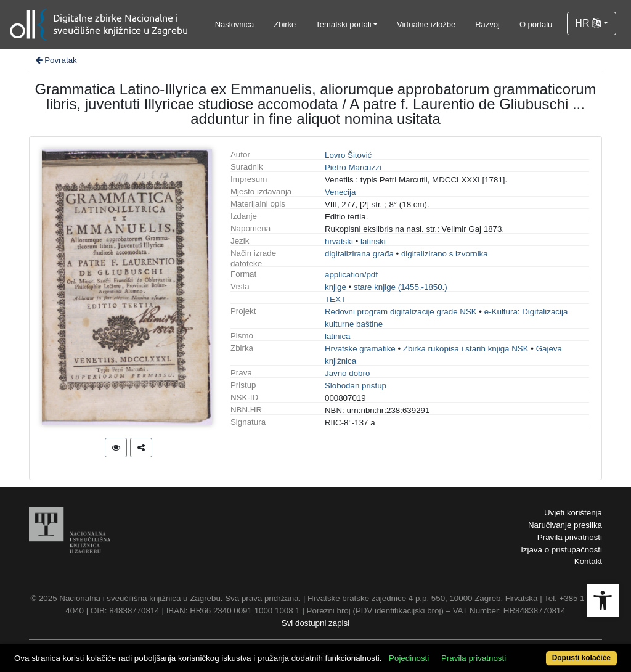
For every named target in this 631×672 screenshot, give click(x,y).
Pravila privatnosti (570, 537)
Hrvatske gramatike (360, 349)
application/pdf (351, 275)
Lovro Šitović (348, 155)
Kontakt (588, 561)
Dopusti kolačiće (581, 658)
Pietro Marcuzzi (353, 167)
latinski (373, 241)
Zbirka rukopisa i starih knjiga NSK (466, 349)
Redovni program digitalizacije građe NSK (401, 312)
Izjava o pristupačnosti (561, 550)
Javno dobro (347, 373)
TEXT (335, 299)
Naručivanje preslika (565, 525)
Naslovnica (235, 24)
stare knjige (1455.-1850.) (401, 287)
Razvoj (487, 24)
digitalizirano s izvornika (445, 254)
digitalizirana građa (359, 254)
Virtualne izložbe (426, 24)
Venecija (340, 192)
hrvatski (339, 241)
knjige (336, 287)
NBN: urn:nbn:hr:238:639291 (377, 410)
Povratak (55, 60)
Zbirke (285, 24)
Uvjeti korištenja (573, 513)
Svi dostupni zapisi (315, 623)
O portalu (536, 24)
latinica (338, 336)
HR (588, 23)
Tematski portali (343, 24)
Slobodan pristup (356, 386)
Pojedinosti (409, 658)
